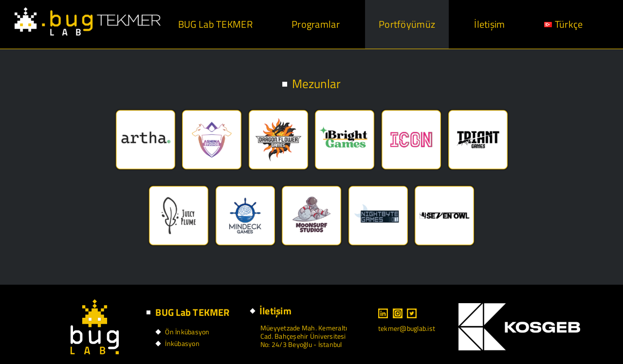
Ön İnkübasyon (187, 332)
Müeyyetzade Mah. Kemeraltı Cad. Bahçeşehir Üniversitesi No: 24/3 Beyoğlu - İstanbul (304, 336)
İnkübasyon (182, 343)
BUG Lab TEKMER (192, 312)
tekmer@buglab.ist (407, 328)
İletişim (275, 311)
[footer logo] (95, 303)
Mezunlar (317, 84)
